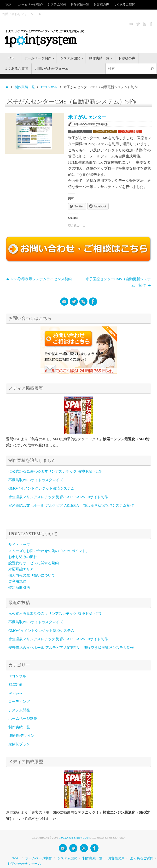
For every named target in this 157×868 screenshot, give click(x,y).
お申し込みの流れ (23, 557)
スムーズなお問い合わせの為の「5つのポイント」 (49, 551)
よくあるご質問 (124, 5)
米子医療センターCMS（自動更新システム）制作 (118, 282)
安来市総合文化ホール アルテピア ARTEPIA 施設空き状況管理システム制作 (71, 505)
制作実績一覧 (80, 5)
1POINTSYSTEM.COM (74, 837)
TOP (8, 5)
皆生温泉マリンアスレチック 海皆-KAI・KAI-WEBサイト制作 (58, 497)
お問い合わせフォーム (18, 14)
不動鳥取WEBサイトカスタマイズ (36, 480)
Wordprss (15, 693)
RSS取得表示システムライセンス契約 (39, 279)
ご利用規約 (17, 581)
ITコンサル (49, 87)
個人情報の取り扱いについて (32, 575)
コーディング (19, 702)
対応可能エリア (21, 569)
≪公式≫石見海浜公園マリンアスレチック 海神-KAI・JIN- (55, 471)
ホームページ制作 (31, 5)
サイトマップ (19, 545)
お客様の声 (101, 5)
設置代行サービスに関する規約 (34, 563)
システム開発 (57, 5)
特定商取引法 (19, 588)
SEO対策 (15, 685)
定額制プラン (19, 744)
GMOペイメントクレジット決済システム (41, 488)
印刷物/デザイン (21, 736)
